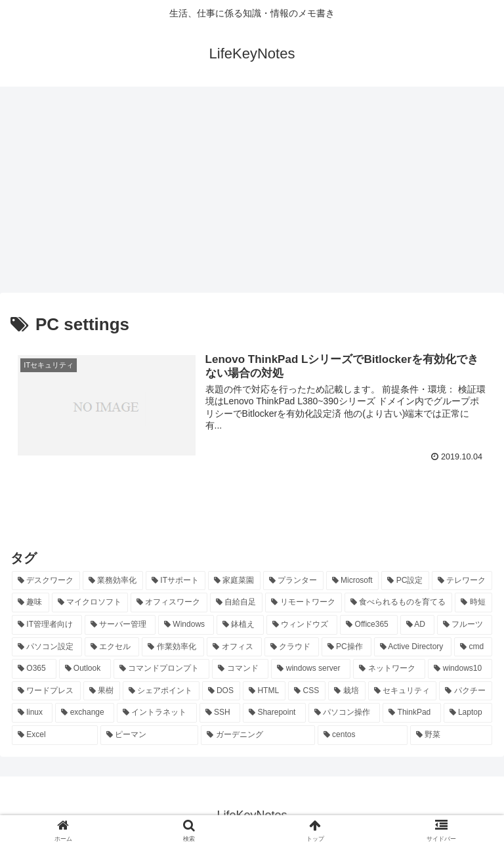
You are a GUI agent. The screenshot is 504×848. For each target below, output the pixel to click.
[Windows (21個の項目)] (186, 625)
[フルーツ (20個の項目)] (465, 625)
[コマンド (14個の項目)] (240, 669)
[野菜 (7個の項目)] (451, 735)
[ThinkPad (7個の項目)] (411, 713)
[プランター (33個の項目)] (293, 581)
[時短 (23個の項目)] (473, 603)
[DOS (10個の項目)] (221, 691)
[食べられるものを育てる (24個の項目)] (399, 603)
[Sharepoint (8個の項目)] (274, 713)
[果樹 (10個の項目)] (102, 691)
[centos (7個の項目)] (363, 735)
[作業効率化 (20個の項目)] (173, 647)
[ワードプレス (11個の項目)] (46, 691)
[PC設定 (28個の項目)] (405, 581)
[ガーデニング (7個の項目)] (258, 735)
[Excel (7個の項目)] (55, 735)
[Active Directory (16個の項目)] (413, 647)
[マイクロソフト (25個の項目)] (90, 603)
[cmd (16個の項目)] (473, 647)
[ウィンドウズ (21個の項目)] (302, 625)
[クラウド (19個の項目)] (292, 647)
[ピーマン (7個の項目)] (149, 735)
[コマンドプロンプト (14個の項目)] (161, 669)
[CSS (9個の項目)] (307, 691)
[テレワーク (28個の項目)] (462, 581)
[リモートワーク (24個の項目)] (304, 603)
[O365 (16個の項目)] (34, 669)
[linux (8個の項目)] (32, 713)
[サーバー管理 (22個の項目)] (120, 625)
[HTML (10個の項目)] (264, 691)
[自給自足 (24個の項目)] (237, 603)
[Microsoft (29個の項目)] (353, 581)
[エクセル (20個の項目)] (112, 647)
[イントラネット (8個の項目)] (157, 713)
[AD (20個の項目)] (417, 625)
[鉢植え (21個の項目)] (240, 625)
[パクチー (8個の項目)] (466, 691)
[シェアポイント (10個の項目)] (161, 691)
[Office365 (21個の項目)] (368, 625)
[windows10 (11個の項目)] (460, 669)
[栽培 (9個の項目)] (347, 691)
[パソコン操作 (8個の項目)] (345, 713)
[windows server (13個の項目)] (311, 669)
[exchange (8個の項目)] (85, 713)
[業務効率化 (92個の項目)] (113, 581)
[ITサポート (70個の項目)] (176, 581)
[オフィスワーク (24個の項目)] (169, 603)
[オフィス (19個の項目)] (234, 647)
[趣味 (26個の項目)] (31, 603)
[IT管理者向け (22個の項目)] (47, 625)
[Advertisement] (252, 194)
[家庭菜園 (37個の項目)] (234, 581)
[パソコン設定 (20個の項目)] (47, 647)
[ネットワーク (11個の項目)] (389, 669)
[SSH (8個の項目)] (220, 713)
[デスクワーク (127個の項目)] (46, 581)
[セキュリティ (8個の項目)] (403, 691)
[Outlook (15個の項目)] (85, 669)
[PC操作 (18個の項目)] (346, 647)
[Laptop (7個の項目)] (468, 713)
